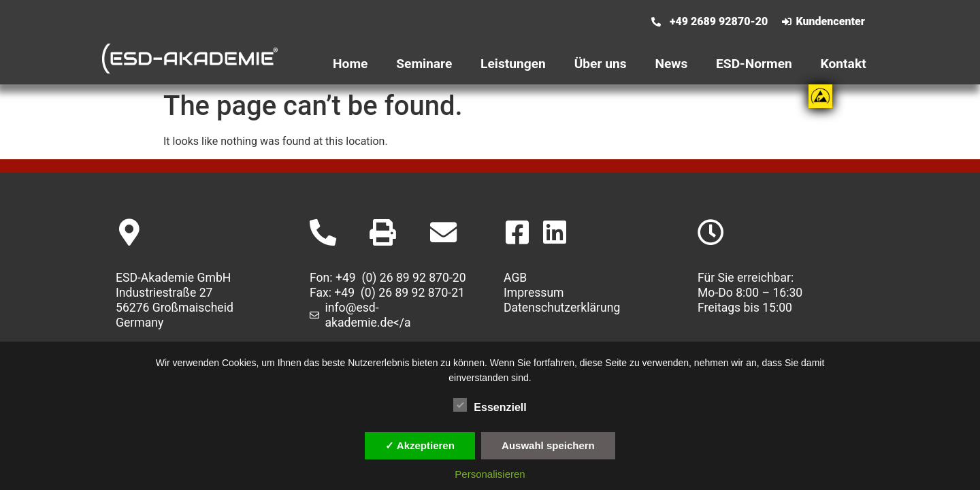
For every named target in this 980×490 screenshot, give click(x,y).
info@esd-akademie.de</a (368, 315)
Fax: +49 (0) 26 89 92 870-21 (387, 293)
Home (350, 64)
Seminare (424, 64)
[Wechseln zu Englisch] (562, 13)
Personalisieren (490, 474)
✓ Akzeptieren (420, 445)
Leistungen (513, 64)
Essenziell (490, 405)
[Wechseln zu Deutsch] (562, 30)
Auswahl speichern (548, 445)
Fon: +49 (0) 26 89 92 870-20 (388, 278)
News (671, 64)
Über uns (601, 64)
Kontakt (844, 64)
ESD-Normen (754, 64)
